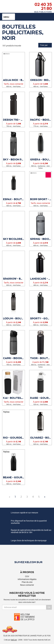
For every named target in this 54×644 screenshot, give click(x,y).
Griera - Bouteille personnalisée (41, 159)
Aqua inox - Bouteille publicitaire (14, 80)
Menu (9, 17)
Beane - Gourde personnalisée (14, 477)
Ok (49, 607)
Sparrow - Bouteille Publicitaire (14, 279)
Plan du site (27, 582)
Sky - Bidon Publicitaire (14, 159)
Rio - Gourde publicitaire (14, 438)
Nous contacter (27, 585)
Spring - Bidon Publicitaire (41, 239)
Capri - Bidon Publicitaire (14, 358)
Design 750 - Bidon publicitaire (14, 120)
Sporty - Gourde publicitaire (41, 318)
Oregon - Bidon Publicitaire (41, 80)
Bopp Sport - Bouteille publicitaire (41, 199)
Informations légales (27, 579)
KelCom (14, 640)
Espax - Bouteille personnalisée (14, 199)
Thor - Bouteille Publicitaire (41, 358)
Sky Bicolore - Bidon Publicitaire (14, 239)
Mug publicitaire (43, 12)
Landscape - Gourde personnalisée (41, 279)
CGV (27, 576)
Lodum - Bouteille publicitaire (14, 318)
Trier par (45, 45)
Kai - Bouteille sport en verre (14, 398)
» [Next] (45, 497)
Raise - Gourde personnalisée (41, 398)
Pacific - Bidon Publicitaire (41, 120)
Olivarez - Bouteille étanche (41, 438)
